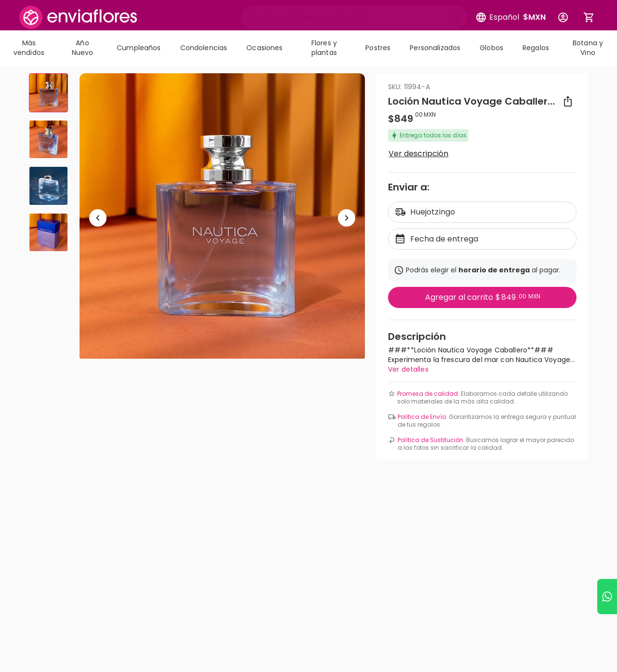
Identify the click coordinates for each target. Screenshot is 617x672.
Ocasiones (264, 48)
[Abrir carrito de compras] (589, 17)
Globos (491, 48)
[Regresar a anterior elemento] (98, 218)
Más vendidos (29, 48)
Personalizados (435, 48)
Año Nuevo (83, 48)
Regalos (536, 48)
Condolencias (204, 48)
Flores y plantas (324, 48)
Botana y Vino (588, 48)
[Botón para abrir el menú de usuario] (563, 17)
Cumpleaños (139, 48)
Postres (378, 48)
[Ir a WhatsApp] (607, 597)
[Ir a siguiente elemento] (347, 218)
